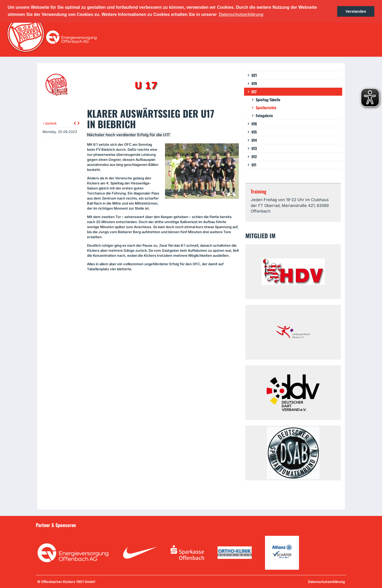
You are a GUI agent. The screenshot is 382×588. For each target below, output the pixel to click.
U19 (254, 83)
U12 (254, 156)
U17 (254, 92)
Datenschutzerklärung (326, 582)
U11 (254, 165)
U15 (254, 132)
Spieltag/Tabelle (268, 100)
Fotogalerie (264, 115)
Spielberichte (266, 107)
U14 (254, 140)
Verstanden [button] (356, 11)
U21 (254, 75)
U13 (254, 148)
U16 (254, 124)
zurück (50, 123)
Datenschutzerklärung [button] (241, 14)
